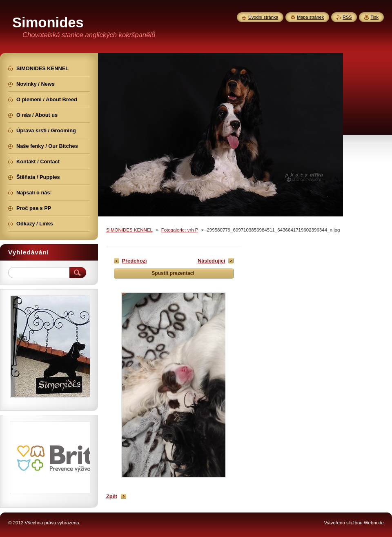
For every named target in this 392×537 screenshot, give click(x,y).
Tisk (374, 17)
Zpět (112, 496)
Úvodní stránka (263, 17)
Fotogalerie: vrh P (180, 230)
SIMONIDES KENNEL (129, 230)
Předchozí (135, 261)
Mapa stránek (310, 17)
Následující (212, 261)
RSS (347, 17)
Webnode (374, 523)
